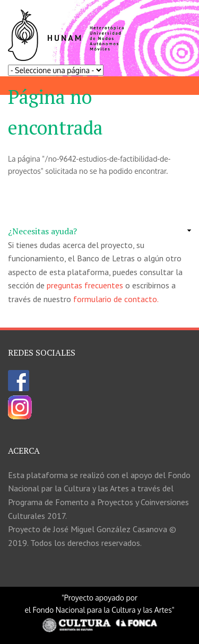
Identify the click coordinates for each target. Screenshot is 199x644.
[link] (99, 232)
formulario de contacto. (116, 299)
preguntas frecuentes (85, 285)
